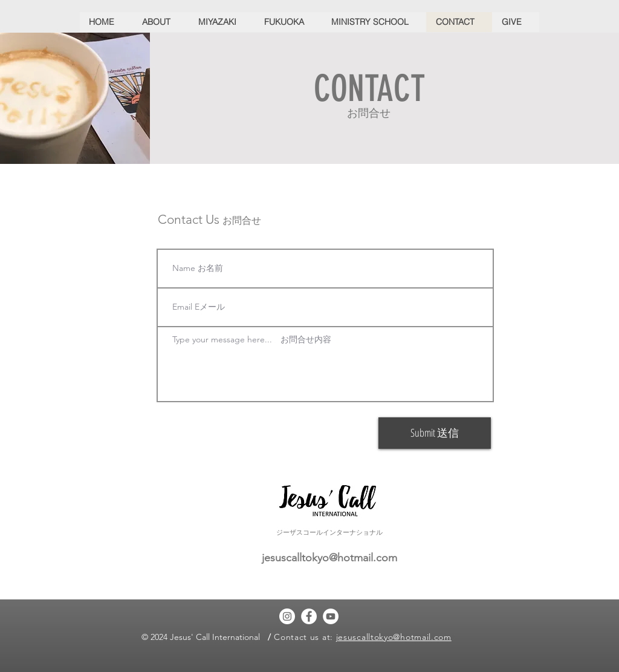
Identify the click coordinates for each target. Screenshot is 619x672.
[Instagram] (287, 616)
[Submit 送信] (435, 433)
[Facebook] (309, 616)
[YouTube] (331, 616)
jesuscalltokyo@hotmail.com (329, 558)
